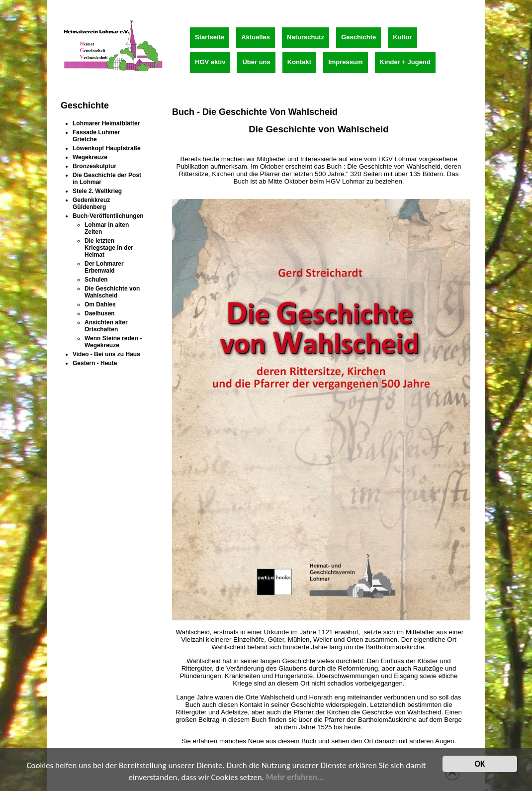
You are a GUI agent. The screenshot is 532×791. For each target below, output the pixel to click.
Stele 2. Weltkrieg (97, 191)
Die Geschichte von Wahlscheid (112, 292)
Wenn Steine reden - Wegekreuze (113, 342)
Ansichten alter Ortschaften (106, 326)
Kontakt (299, 62)
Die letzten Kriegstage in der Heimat (109, 248)
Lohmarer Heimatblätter (106, 123)
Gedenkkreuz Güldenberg (91, 203)
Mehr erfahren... (295, 779)
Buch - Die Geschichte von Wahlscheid (255, 112)
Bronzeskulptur (94, 166)
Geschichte (358, 37)
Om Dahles (100, 304)
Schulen (96, 280)
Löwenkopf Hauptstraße (107, 148)
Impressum (345, 62)
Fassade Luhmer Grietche (96, 136)
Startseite (210, 37)
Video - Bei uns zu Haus (106, 354)
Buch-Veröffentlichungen (108, 216)
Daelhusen (100, 313)
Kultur (402, 37)
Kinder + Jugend (405, 62)
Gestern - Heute (95, 363)
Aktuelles (256, 37)
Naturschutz (306, 37)
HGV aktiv (210, 62)
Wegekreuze (90, 157)
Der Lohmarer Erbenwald (104, 267)
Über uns (256, 62)
